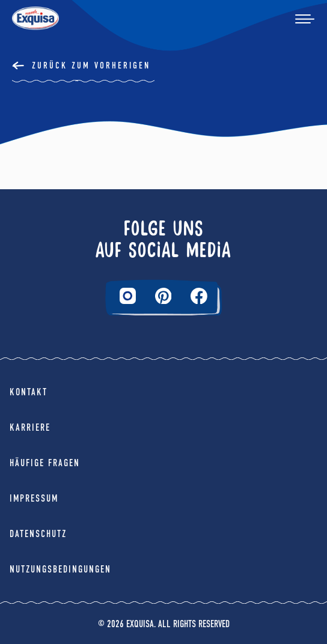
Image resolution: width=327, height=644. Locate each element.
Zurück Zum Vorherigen (91, 65)
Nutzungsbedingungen (60, 569)
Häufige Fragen (45, 463)
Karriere (30, 427)
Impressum (34, 498)
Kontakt (29, 392)
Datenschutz (38, 534)
